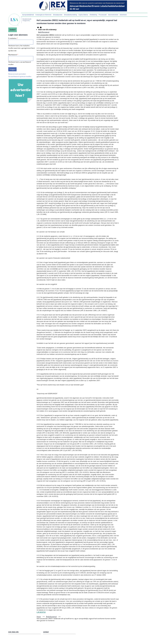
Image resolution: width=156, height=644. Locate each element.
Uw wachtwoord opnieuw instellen (20, 76)
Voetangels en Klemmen (43, 15)
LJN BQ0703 (41, 612)
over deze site (13, 632)
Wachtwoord (13, 55)
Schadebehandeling (71, 15)
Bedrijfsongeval (44, 32)
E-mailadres (12, 38)
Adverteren (123, 15)
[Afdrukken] (41, 27)
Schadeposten (58, 15)
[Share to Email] (38, 27)
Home (39, 617)
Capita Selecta (83, 15)
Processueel (103, 15)
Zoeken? (13, 30)
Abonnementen (113, 15)
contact (46, 632)
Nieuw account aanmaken (17, 74)
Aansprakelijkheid (28, 15)
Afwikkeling (93, 15)
